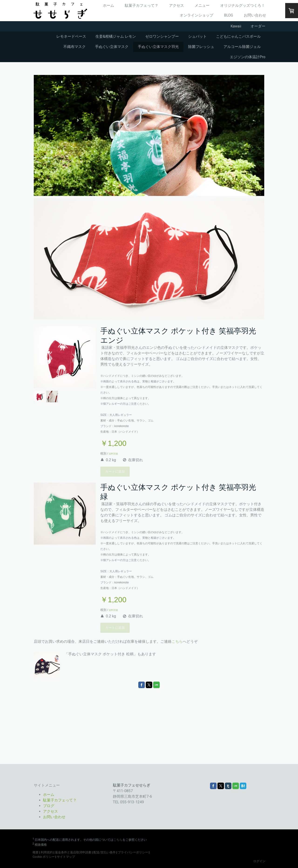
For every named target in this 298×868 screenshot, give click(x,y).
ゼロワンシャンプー (162, 36)
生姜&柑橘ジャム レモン (116, 36)
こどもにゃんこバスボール (238, 36)
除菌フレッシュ (201, 47)
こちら (177, 641)
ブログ (49, 806)
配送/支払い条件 (105, 852)
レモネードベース (71, 36)
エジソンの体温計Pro (248, 57)
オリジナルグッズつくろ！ (243, 5)
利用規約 (47, 852)
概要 (36, 852)
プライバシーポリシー (133, 852)
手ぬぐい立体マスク (112, 47)
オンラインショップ (196, 15)
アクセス (176, 5)
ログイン (259, 861)
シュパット (197, 36)
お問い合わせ (255, 15)
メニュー (202, 5)
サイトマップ (66, 857)
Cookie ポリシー (44, 857)
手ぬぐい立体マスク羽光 (158, 47)
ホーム (108, 5)
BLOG (229, 15)
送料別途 (113, 454)
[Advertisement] (149, 726)
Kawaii (236, 26)
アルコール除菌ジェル (242, 47)
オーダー (258, 26)
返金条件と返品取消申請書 (73, 852)
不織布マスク (74, 47)
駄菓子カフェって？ (142, 5)
